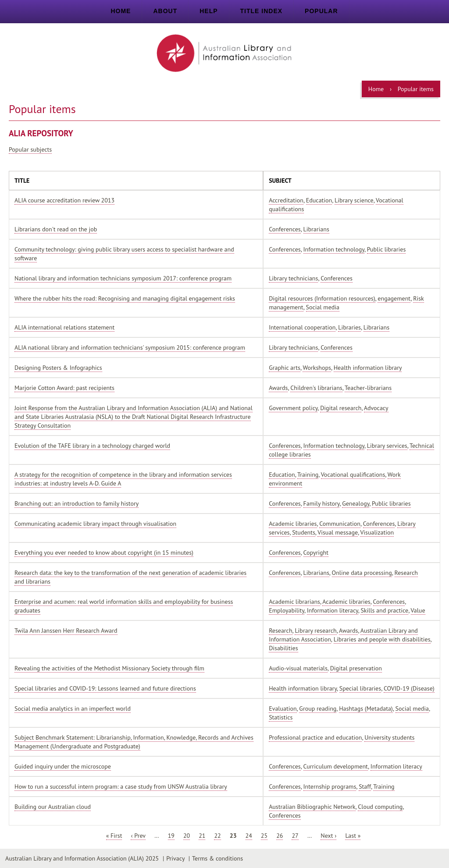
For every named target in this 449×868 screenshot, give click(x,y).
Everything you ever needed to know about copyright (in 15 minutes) (104, 553)
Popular (321, 11)
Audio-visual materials (298, 668)
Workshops (317, 368)
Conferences (285, 229)
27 (295, 836)
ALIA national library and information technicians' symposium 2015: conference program (130, 347)
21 (202, 836)
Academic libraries (293, 524)
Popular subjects (30, 149)
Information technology (334, 249)
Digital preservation (356, 668)
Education (319, 200)
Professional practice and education (315, 737)
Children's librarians (316, 388)
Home (121, 11)
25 (264, 836)
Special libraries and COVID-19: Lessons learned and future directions (105, 688)
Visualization (377, 532)
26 (280, 836)
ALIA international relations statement (64, 327)
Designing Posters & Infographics (58, 368)
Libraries (349, 327)
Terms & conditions (217, 858)
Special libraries (360, 688)
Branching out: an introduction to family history (77, 503)
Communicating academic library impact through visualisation (95, 524)
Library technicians (293, 278)
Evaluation (283, 709)
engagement (394, 298)
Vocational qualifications (353, 475)
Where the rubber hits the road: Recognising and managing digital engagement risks (125, 298)
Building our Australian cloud (53, 807)
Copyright (316, 553)
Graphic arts (285, 368)
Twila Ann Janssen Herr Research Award (66, 631)
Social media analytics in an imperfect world (73, 709)
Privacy (175, 858)
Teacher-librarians (368, 388)
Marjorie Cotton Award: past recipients (64, 388)
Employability (287, 610)
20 (187, 836)
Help (208, 11)
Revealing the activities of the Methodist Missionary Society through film (109, 668)
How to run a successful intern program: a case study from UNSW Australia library (121, 787)
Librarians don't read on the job (56, 229)
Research (406, 573)
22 (217, 836)
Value (418, 610)
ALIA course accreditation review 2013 (64, 200)
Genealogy (356, 503)
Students (304, 532)
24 (249, 836)
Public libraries (387, 249)
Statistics (281, 717)
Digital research (341, 408)
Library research (315, 631)
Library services (387, 446)
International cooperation (302, 327)
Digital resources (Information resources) (322, 298)
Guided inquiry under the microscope (63, 766)
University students (389, 737)
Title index (262, 11)
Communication (340, 524)
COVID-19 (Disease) (409, 688)
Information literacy (333, 610)
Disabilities (283, 648)
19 (171, 836)
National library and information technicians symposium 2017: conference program (123, 278)
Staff (365, 787)
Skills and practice (384, 610)
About (165, 11)
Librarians (316, 229)
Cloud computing (380, 807)
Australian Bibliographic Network (312, 807)
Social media (323, 307)
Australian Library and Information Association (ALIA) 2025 (82, 858)
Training (308, 475)
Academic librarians (294, 602)
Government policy (293, 408)
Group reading (318, 709)
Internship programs (330, 787)
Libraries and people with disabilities (382, 639)
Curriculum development (336, 766)
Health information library (368, 368)
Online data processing (362, 573)
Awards (278, 388)
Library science (354, 200)
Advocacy (376, 408)
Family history (322, 503)
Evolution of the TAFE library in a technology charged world (92, 446)
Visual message (338, 532)
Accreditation (286, 200)
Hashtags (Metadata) (366, 709)
